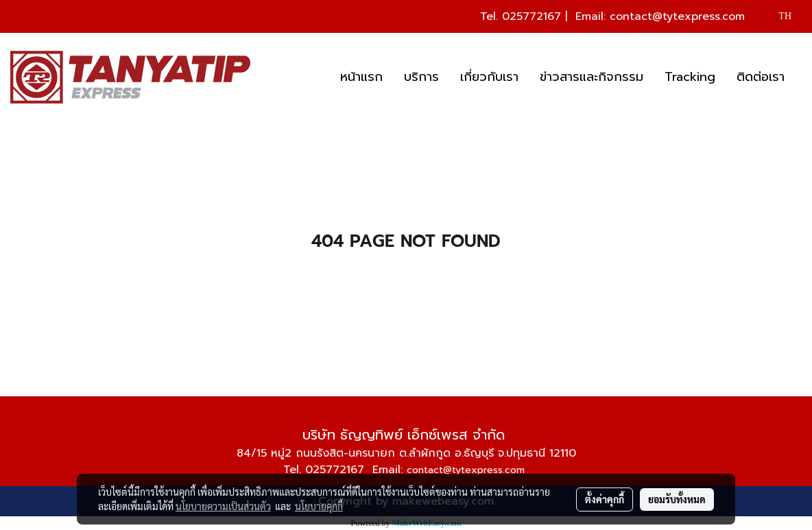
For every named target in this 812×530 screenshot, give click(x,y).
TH (777, 16)
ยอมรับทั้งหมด (677, 499)
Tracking (690, 77)
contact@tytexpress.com (677, 16)
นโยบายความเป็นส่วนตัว (223, 506)
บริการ (421, 77)
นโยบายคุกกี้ (319, 506)
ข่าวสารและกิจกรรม (592, 77)
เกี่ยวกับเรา (489, 77)
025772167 (532, 16)
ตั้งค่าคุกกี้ (605, 499)
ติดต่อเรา (761, 77)
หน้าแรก (361, 77)
